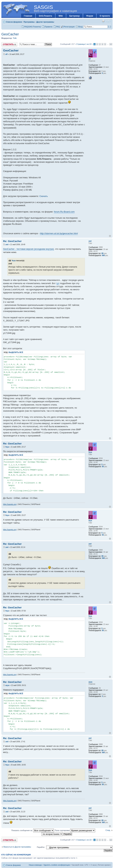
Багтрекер (74, 16)
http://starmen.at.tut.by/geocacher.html (59, 233)
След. (108, 830)
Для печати (103, 21)
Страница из (84, 44)
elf (7, 54)
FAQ (58, 27)
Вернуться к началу (110, 236)
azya (7, 685)
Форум (90, 16)
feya (14, 261)
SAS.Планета (45, 16)
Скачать (44, 196)
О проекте (105, 16)
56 (103, 467)
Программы (29, 22)
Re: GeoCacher (12, 241)
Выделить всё (16, 352)
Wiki (61, 16)
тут (58, 283)
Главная (28, 16)
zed (7, 245)
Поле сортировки (75, 830)
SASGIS (43, 7)
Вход (81, 27)
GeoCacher (10, 34)
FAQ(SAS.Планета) (33, 27)
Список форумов (14, 22)
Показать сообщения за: (33, 830)
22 (111, 44)
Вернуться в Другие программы (17, 847)
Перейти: (41, 847)
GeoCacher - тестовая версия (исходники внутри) (28, 249)
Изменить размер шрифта (108, 21)
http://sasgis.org (10, 504)
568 (103, 255)
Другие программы (45, 22)
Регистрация (69, 27)
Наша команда (35, 865)
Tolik (15, 38)
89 (102, 253)
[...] (110, 26)
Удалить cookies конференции (57, 865)
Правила (49, 27)
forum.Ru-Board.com (64, 212)
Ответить (9, 44)
